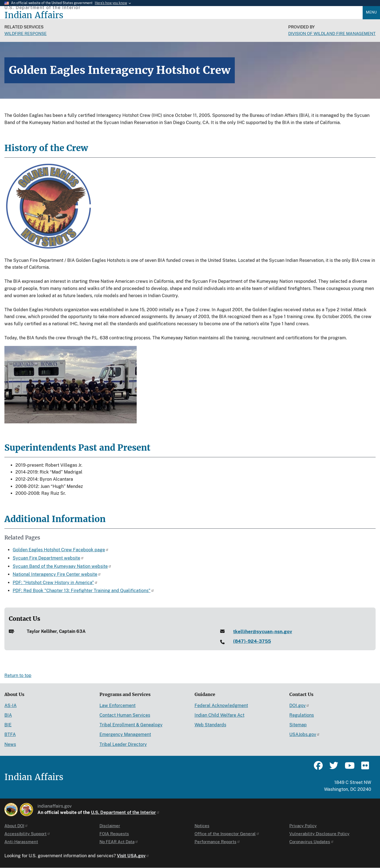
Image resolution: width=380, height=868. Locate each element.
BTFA (10, 734)
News (10, 744)
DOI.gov (299, 706)
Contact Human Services (125, 715)
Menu (371, 12)
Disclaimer (110, 826)
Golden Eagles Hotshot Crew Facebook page (61, 550)
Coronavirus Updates (312, 842)
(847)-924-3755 (252, 641)
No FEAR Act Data (119, 842)
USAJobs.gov (305, 734)
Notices (202, 826)
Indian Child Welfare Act (219, 715)
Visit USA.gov (133, 856)
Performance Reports (217, 842)
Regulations (302, 715)
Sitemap (298, 725)
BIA (8, 715)
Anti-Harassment (21, 842)
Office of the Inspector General (227, 834)
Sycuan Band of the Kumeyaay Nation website (62, 566)
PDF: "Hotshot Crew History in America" (55, 583)
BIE (8, 725)
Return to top (18, 675)
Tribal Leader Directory (123, 744)
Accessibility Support (27, 834)
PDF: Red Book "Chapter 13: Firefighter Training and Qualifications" (83, 591)
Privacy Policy (303, 826)
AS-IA (10, 706)
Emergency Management (125, 734)
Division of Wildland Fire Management (332, 33)
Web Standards (210, 725)
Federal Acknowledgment (221, 706)
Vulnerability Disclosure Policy (319, 834)
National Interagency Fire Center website (57, 574)
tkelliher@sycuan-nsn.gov (263, 631)
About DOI (16, 826)
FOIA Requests (114, 834)
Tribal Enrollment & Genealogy (131, 725)
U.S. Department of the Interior (125, 812)
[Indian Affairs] (184, 15)
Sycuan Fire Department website (48, 558)
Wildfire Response (25, 33)
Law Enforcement (118, 706)
